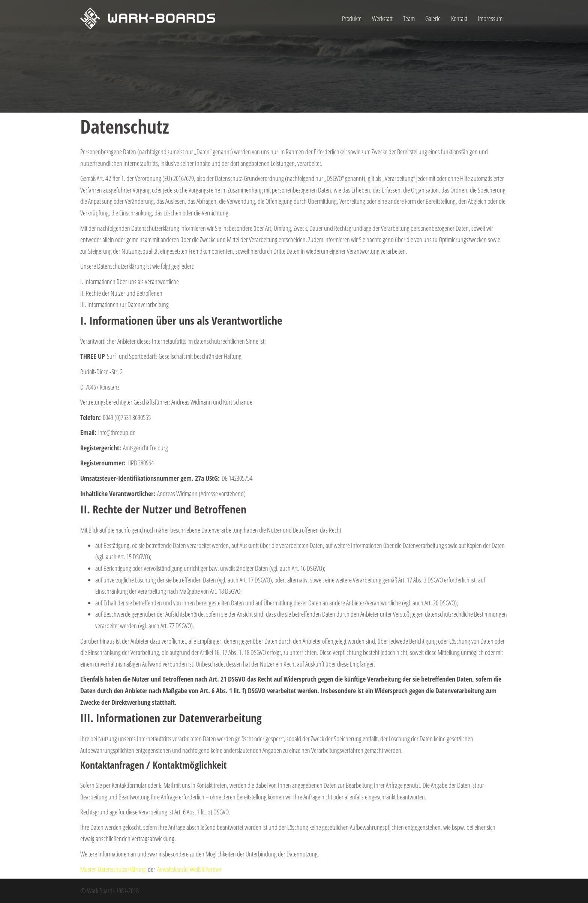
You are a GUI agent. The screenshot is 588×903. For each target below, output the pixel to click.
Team (409, 18)
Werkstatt (382, 18)
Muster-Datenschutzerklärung (113, 869)
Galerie (433, 18)
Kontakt (459, 18)
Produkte (352, 18)
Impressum (490, 18)
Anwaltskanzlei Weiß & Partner (189, 869)
